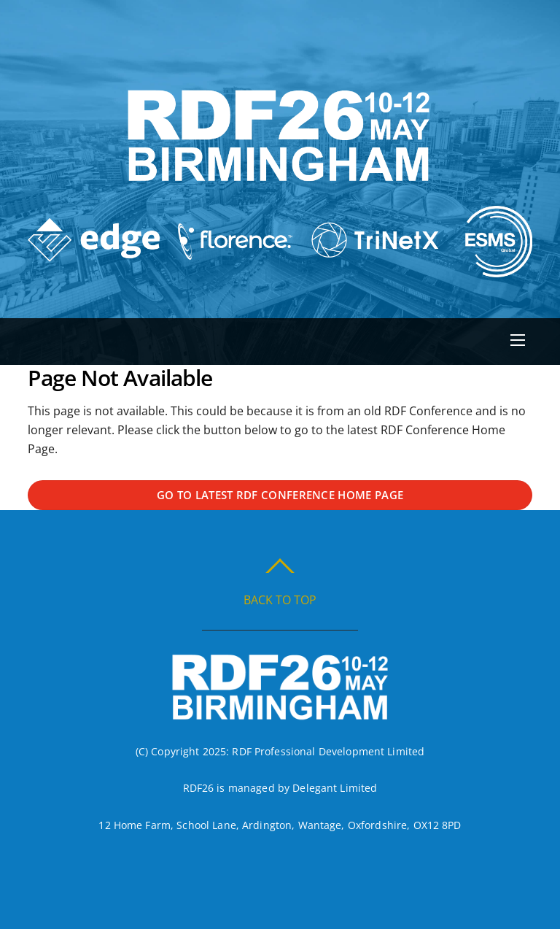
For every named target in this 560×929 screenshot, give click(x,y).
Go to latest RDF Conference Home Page (280, 495)
